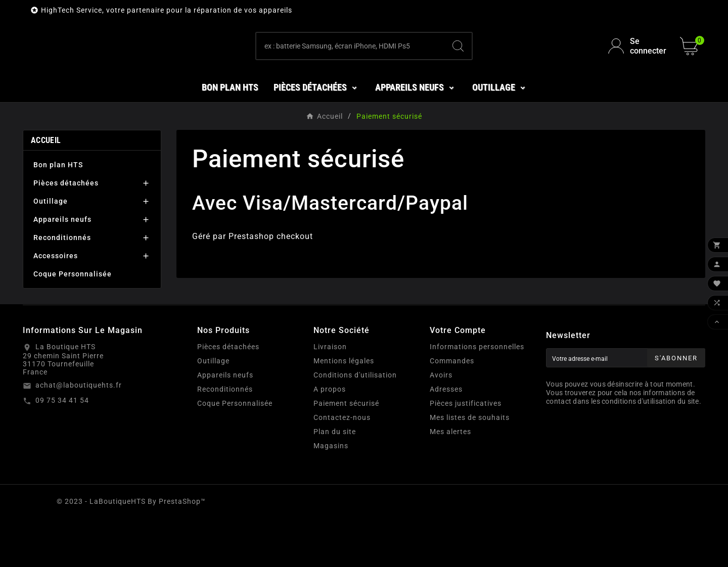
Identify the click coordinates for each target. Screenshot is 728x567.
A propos (330, 438)
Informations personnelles (477, 395)
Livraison (330, 395)
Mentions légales (344, 409)
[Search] (458, 70)
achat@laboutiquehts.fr (79, 434)
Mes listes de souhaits (470, 466)
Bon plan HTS (58, 213)
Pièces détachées (66, 231)
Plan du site (335, 480)
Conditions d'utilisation (355, 423)
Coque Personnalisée (73, 322)
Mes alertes (450, 480)
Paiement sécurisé (346, 452)
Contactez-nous (342, 466)
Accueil (46, 189)
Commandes (452, 409)
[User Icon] (638, 70)
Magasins (331, 494)
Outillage (51, 250)
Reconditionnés (62, 286)
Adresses (446, 438)
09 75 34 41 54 (62, 449)
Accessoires (56, 304)
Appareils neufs (62, 268)
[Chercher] (350, 70)
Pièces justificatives (466, 452)
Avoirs (441, 423)
